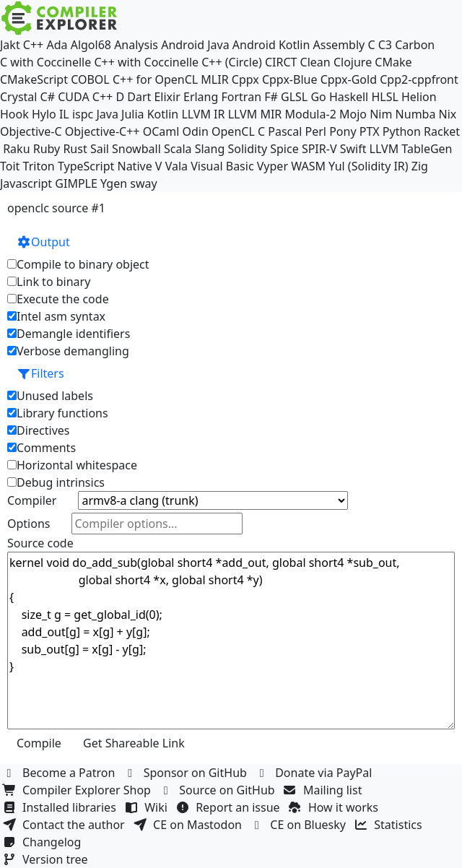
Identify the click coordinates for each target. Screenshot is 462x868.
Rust (75, 149)
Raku (16, 149)
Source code (40, 543)
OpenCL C (238, 131)
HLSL (384, 97)
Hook (14, 114)
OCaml (161, 131)
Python (402, 131)
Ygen (114, 183)
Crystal (18, 97)
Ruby (47, 149)
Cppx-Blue (290, 79)
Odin (196, 131)
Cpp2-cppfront (419, 79)
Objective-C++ (103, 131)
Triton (39, 166)
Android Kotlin (271, 45)
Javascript (26, 183)
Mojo (353, 114)
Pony (343, 131)
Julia (133, 114)
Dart (139, 97)
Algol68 (91, 45)
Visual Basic (222, 166)
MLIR (214, 79)
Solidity (247, 149)
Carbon (415, 45)
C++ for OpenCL (155, 79)
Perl (316, 131)
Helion (419, 97)
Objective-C (31, 131)
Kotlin (163, 114)
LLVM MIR (255, 114)
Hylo (44, 114)
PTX (370, 131)
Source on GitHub (219, 790)
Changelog (44, 842)
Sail (100, 149)
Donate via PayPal (315, 773)
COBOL (90, 79)
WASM (308, 166)
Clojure (353, 62)
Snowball (136, 149)
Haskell (349, 97)
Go (318, 97)
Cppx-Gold (349, 79)
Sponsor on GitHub (187, 773)
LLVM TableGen (411, 149)
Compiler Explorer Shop (78, 790)
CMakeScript (34, 79)
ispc (83, 114)
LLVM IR (203, 114)
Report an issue (230, 807)
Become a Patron (61, 773)
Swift (353, 149)
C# (48, 97)
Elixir (167, 97)
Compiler (32, 500)
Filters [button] (40, 373)
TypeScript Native (105, 166)
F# (271, 97)
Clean (315, 62)
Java (107, 114)
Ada (57, 45)
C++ (33, 45)
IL (64, 114)
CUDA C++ (85, 97)
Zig (420, 166)
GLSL (294, 97)
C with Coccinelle (45, 62)
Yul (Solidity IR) (369, 166)
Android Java (195, 45)
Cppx (245, 79)
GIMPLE (76, 183)
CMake (393, 62)
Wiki (148, 807)
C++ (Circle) (232, 62)
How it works (335, 807)
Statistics (390, 825)
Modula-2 (310, 114)
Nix (448, 114)
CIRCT (281, 62)
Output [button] (43, 242)
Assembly (339, 45)
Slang (210, 149)
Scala (178, 149)
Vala (176, 166)
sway (143, 183)
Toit (10, 166)
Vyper (273, 166)
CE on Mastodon (189, 825)
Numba (416, 114)
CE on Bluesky (300, 825)
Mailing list (324, 790)
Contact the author (65, 825)
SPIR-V (319, 149)
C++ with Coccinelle (146, 62)
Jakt (10, 45)
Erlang (201, 97)
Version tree (47, 859)
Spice (284, 149)
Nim (381, 114)
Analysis (136, 45)
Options (29, 524)
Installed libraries (61, 807)
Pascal (285, 131)
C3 (385, 45)
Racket (442, 131)
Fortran (242, 97)
